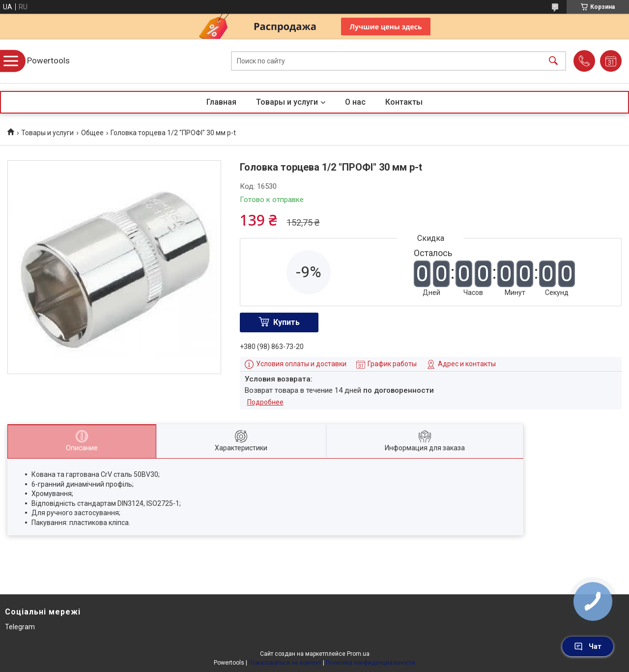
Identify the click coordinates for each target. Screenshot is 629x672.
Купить (286, 322)
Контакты (404, 102)
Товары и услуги (287, 102)
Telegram (20, 627)
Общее (92, 133)
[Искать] (553, 61)
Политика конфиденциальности (371, 663)
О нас (355, 102)
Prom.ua (358, 654)
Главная (221, 102)
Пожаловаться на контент (285, 663)
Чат (588, 646)
